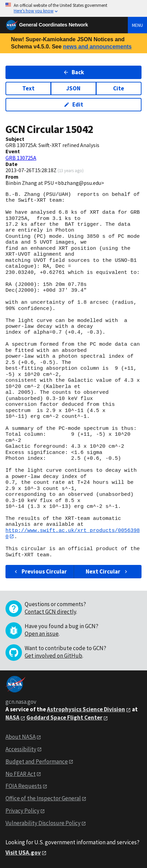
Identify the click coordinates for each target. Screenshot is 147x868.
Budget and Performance (37, 761)
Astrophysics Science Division (86, 710)
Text (28, 88)
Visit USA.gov (23, 853)
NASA (13, 718)
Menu (137, 25)
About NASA (21, 737)
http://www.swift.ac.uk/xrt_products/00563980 (73, 533)
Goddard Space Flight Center (64, 718)
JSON (73, 88)
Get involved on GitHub (53, 656)
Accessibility (21, 749)
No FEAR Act (21, 774)
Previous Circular (40, 571)
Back (73, 72)
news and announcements (97, 47)
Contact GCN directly (50, 612)
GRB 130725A (21, 158)
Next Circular (107, 571)
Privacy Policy (22, 811)
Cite (119, 88)
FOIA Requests (24, 786)
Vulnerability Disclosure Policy (43, 823)
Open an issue (42, 634)
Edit (73, 104)
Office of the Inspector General (43, 799)
